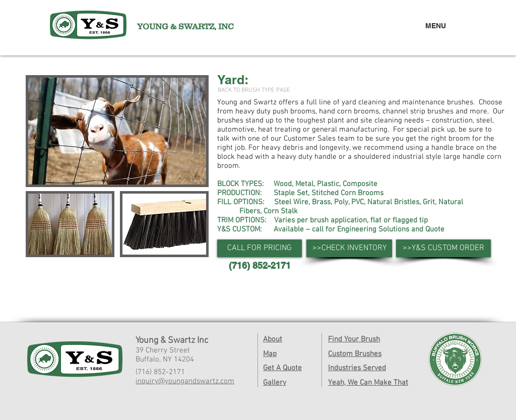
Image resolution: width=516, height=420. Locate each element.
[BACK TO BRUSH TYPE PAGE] (254, 91)
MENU (436, 26)
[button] (260, 248)
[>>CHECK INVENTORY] (349, 248)
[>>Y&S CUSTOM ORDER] (443, 248)
